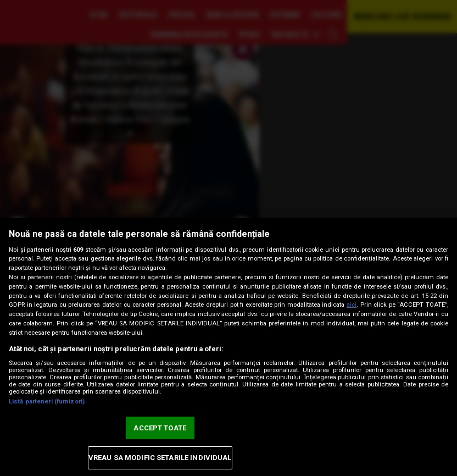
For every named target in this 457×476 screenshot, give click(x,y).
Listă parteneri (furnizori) (47, 402)
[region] (228, 347)
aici (352, 305)
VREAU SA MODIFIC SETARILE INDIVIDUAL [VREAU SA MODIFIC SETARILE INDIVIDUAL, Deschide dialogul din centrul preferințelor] (160, 458)
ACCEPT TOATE (160, 428)
